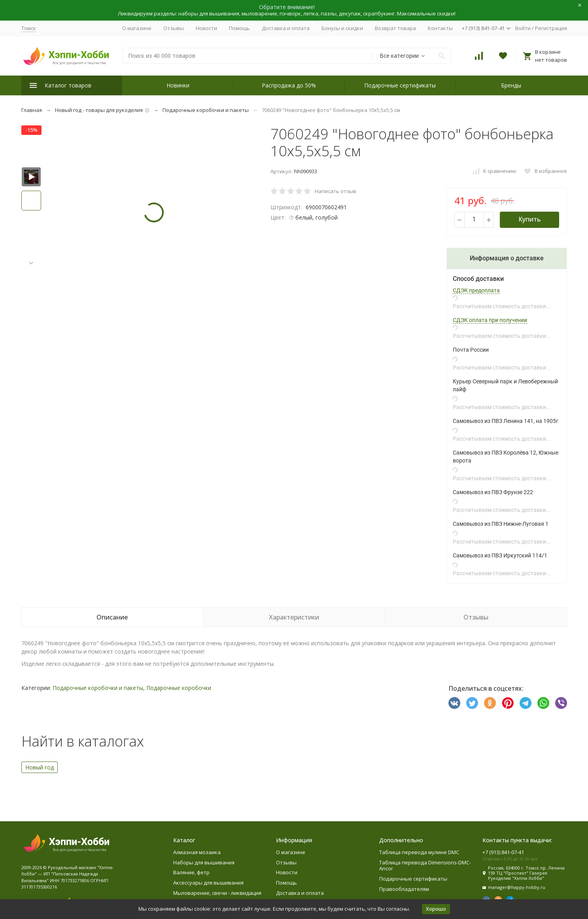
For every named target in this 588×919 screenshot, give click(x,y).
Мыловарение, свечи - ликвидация (217, 893)
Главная (32, 110)
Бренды (511, 85)
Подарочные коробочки (179, 688)
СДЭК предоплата (476, 290)
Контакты (440, 28)
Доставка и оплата (286, 28)
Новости (206, 28)
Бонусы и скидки (342, 28)
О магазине (137, 28)
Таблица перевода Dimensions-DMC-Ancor (425, 866)
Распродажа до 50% (289, 85)
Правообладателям (404, 889)
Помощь (239, 28)
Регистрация (551, 28)
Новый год (40, 767)
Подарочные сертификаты (400, 85)
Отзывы (174, 28)
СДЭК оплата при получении (490, 320)
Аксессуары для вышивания (208, 883)
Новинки (178, 85)
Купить (529, 219)
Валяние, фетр (191, 872)
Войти (523, 28)
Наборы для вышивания (204, 862)
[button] (31, 263)
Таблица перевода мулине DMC (419, 852)
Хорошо (436, 909)
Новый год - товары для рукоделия (99, 110)
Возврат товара (395, 28)
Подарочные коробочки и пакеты (206, 110)
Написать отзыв (336, 191)
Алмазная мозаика (197, 852)
